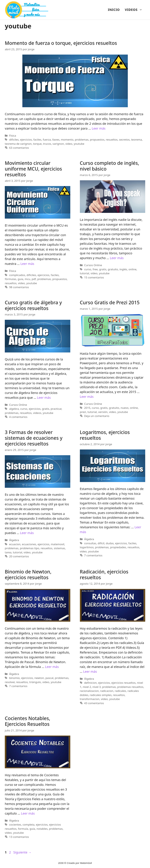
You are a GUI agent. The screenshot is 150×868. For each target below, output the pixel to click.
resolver (10, 682)
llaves (56, 140)
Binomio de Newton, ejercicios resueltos (28, 574)
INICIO (114, 10)
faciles (37, 140)
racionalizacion (89, 691)
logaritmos (87, 547)
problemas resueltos (130, 687)
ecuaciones (29, 544)
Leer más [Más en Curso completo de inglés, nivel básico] (117, 258)
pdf (34, 279)
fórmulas (11, 279)
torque (37, 144)
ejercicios (26, 140)
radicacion (107, 691)
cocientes (15, 825)
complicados (17, 275)
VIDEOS (135, 10)
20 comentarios (19, 556)
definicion (90, 683)
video (69, 144)
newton (39, 678)
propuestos (97, 140)
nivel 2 (87, 687)
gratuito (113, 269)
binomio (14, 678)
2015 (87, 408)
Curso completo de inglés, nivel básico (110, 166)
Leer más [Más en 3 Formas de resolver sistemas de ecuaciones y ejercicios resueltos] (27, 533)
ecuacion (15, 544)
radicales (120, 691)
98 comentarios (19, 287)
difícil (101, 543)
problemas (82, 140)
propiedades (118, 547)
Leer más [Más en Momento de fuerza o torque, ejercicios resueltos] (99, 128)
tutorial (85, 273)
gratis (103, 269)
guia (21, 279)
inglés (123, 269)
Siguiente (22, 852)
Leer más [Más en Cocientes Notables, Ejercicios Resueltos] (28, 813)
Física (13, 136)
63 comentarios (19, 148)
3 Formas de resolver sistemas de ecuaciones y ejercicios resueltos (34, 438)
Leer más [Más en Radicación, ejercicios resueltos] (90, 672)
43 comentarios (94, 703)
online (132, 269)
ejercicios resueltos (123, 683)
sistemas (59, 548)
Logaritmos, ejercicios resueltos (105, 435)
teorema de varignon (18, 144)
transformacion (90, 699)
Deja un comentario (97, 416)
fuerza (47, 140)
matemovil (58, 544)
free (95, 269)
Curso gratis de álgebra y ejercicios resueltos (33, 305)
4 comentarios (18, 417)
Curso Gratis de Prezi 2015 (110, 302)
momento (67, 140)
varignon (58, 144)
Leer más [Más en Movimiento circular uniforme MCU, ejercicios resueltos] (27, 264)
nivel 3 (97, 687)
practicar (56, 409)
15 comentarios (94, 277)
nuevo (125, 408)
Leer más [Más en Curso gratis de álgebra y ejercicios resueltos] (44, 398)
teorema (137, 140)
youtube (79, 144)
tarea (8, 552)
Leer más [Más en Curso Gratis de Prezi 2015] (87, 397)
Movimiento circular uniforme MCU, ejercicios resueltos (33, 169)
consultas (90, 543)
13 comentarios (19, 837)
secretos (124, 140)
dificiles (14, 140)
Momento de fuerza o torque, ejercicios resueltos (61, 43)
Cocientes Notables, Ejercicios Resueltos (27, 721)
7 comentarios (93, 555)
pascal (49, 678)
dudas (110, 543)
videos (37, 413)
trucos (47, 144)
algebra (14, 409)
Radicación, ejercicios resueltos (104, 574)
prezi (83, 412)
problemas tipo (29, 548)
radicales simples (101, 695)
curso (88, 269)
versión (103, 412)
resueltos (112, 140)
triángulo (35, 682)
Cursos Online (93, 265)
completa (28, 825)
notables (42, 829)
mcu (27, 279)
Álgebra (14, 540)
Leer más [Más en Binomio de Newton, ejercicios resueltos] (52, 667)
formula (23, 829)
